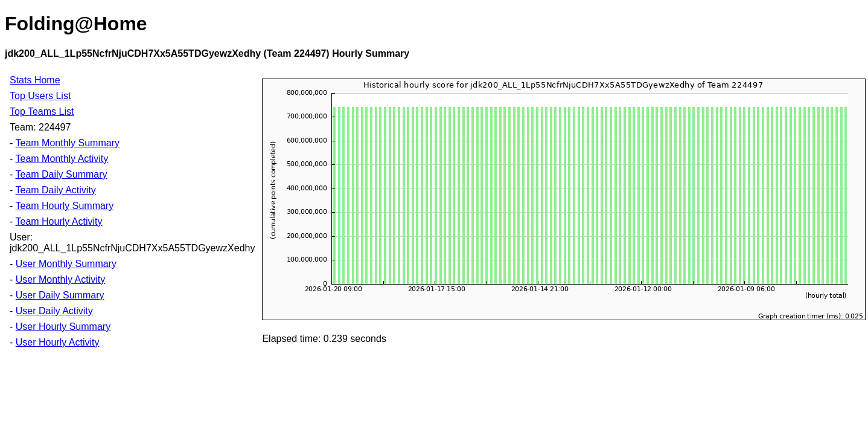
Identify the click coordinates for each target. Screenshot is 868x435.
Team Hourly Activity (59, 221)
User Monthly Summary (66, 264)
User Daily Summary (60, 295)
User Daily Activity (54, 311)
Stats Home (35, 80)
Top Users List (40, 96)
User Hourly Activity (58, 342)
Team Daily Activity (55, 190)
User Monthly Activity (60, 279)
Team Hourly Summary (64, 206)
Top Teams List (42, 111)
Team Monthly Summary (67, 143)
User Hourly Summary (63, 327)
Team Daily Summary (61, 174)
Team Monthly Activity (62, 159)
